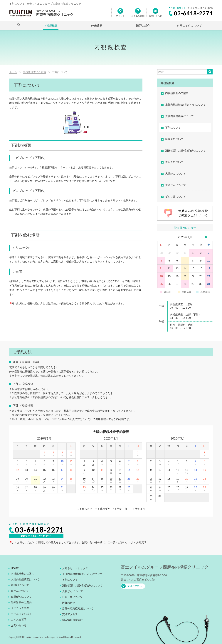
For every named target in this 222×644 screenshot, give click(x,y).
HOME (15, 568)
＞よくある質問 (137, 542)
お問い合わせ (155, 14)
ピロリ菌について (176, 197)
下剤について (173, 128)
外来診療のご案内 (21, 602)
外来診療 (97, 25)
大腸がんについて (176, 174)
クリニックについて (189, 25)
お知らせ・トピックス (75, 568)
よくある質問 (138, 14)
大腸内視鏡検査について (179, 116)
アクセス (120, 14)
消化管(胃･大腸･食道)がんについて (185, 151)
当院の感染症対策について (78, 608)
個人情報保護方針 (73, 620)
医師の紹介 (143, 25)
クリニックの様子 (21, 614)
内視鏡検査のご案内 (177, 93)
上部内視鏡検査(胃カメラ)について (185, 105)
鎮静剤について (174, 139)
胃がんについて (174, 162)
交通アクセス (70, 614)
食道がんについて (176, 185)
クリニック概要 (20, 608)
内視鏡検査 (51, 25)
